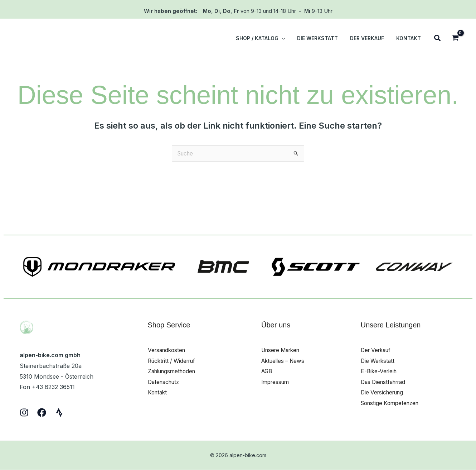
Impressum (276, 382)
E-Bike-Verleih (380, 372)
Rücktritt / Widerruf (174, 361)
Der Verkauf (377, 350)
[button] (289, 38)
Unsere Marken (283, 350)
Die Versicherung (384, 393)
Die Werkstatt (379, 361)
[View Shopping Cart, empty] (455, 39)
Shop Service (169, 325)
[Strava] (59, 413)
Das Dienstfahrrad (385, 382)
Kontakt (158, 393)
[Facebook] (42, 413)
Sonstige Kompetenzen (392, 404)
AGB (267, 372)
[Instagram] (24, 413)
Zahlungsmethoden (174, 372)
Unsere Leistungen (391, 325)
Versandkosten (168, 350)
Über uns (276, 325)
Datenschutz (165, 382)
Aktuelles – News (285, 361)
